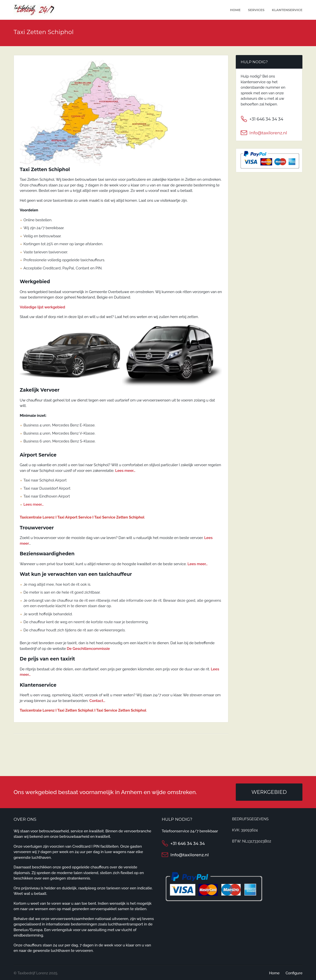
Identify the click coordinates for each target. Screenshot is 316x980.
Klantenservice (287, 10)
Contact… (97, 701)
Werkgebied (269, 792)
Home (235, 10)
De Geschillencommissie (88, 649)
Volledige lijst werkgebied (42, 307)
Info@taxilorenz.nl (268, 133)
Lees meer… (125, 471)
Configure (294, 973)
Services (256, 10)
